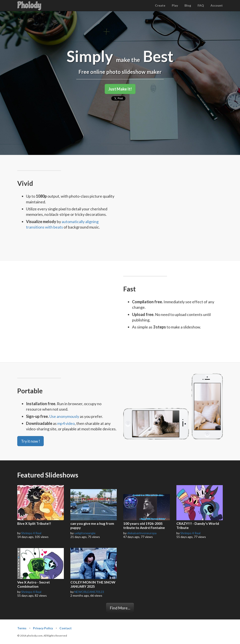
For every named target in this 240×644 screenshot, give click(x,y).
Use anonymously (64, 416)
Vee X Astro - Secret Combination (34, 584)
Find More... (120, 608)
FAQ (201, 5)
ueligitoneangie (85, 533)
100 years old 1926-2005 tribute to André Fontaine (144, 525)
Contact (66, 628)
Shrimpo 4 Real (31, 533)
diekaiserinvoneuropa (142, 533)
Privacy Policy (43, 628)
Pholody (29, 5)
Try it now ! (30, 441)
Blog (188, 5)
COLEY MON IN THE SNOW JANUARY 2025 (93, 584)
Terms (22, 628)
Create (160, 5)
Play (175, 5)
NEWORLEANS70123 (89, 592)
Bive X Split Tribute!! (34, 523)
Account (217, 5)
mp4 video (66, 423)
